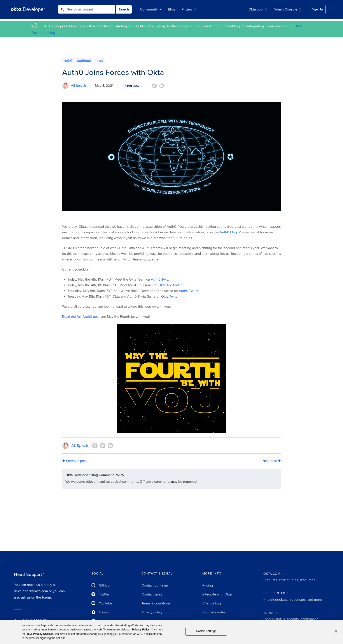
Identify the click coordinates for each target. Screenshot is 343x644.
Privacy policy (152, 612)
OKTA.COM (272, 574)
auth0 (68, 61)
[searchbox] (87, 9)
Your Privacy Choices (40, 634)
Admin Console (287, 9)
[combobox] (87, 9)
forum (46, 597)
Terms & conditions (156, 603)
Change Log (212, 603)
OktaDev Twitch (171, 285)
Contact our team (155, 585)
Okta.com (258, 9)
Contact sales (152, 594)
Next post (272, 461)
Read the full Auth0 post (81, 317)
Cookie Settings (206, 631)
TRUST (269, 613)
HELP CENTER (274, 593)
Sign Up (317, 9)
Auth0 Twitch (161, 279)
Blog (171, 9)
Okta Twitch (170, 297)
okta (100, 61)
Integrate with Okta (217, 594)
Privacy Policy (141, 630)
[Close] (336, 631)
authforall (84, 61)
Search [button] (124, 9)
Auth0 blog (228, 232)
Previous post (74, 461)
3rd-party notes (214, 612)
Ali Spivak (78, 86)
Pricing (189, 9)
